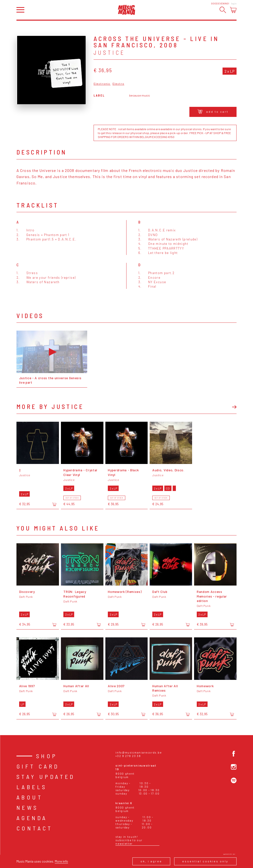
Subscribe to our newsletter (129, 842)
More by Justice (50, 406)
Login (234, 3)
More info (61, 861)
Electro (118, 84)
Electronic (102, 84)
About (30, 797)
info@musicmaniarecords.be (139, 752)
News (28, 807)
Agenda (32, 818)
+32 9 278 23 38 (128, 756)
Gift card (38, 766)
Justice (109, 53)
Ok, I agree (151, 861)
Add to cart (213, 112)
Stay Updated (46, 777)
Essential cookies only (205, 861)
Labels (32, 787)
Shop (47, 756)
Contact (35, 828)
